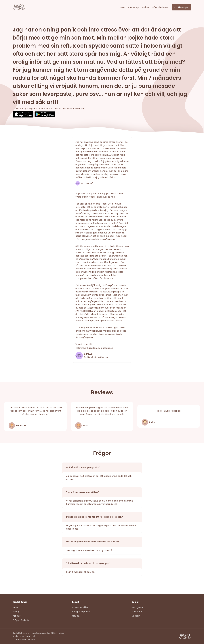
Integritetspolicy (81, 612)
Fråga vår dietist (21, 620)
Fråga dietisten (160, 7)
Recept (17, 612)
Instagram (137, 607)
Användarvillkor (80, 607)
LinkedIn (136, 616)
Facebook (137, 612)
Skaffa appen (182, 7)
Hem (123, 7)
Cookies (76, 616)
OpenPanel (30, 636)
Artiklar (146, 7)
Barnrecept (134, 7)
